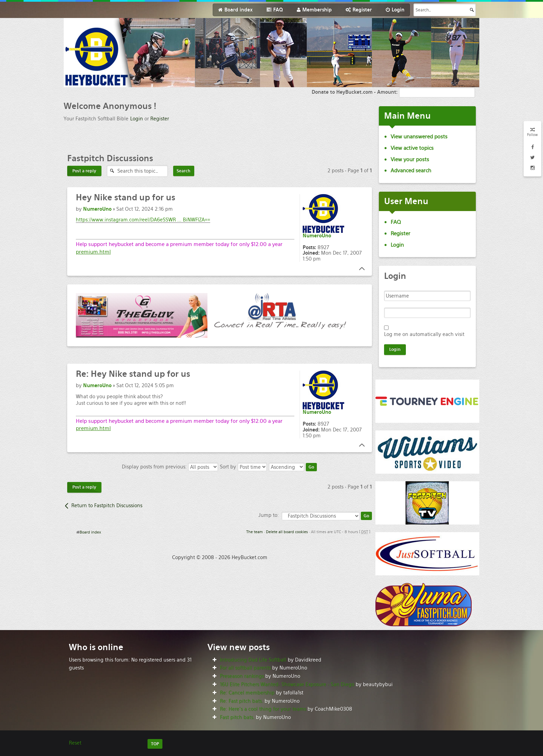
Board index (90, 532)
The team (255, 532)
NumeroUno (97, 209)
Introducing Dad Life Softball (253, 660)
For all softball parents (245, 668)
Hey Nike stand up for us (133, 374)
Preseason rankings (242, 676)
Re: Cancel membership (247, 693)
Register (160, 119)
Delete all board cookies (287, 532)
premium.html (93, 252)
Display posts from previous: (170, 467)
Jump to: (269, 515)
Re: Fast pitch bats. (242, 701)
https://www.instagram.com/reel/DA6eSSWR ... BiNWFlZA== (143, 220)
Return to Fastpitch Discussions (107, 505)
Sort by (243, 467)
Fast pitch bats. (237, 717)
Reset (75, 743)
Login (137, 119)
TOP (155, 744)
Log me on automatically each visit (424, 334)
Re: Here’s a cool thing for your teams (263, 709)
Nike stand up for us (126, 197)
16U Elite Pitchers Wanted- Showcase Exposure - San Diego (287, 684)
